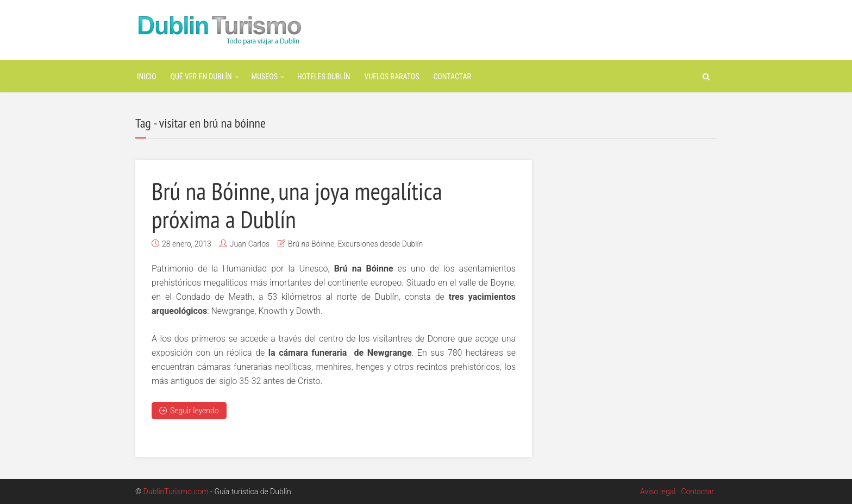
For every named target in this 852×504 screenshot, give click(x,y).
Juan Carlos (250, 244)
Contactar (452, 77)
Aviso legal (658, 492)
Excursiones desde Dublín (380, 244)
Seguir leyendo (189, 411)
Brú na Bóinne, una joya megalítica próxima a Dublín (297, 205)
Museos (265, 77)
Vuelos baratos (392, 77)
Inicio (147, 77)
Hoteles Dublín (324, 77)
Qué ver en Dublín (201, 77)
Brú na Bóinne (311, 244)
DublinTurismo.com (176, 492)
